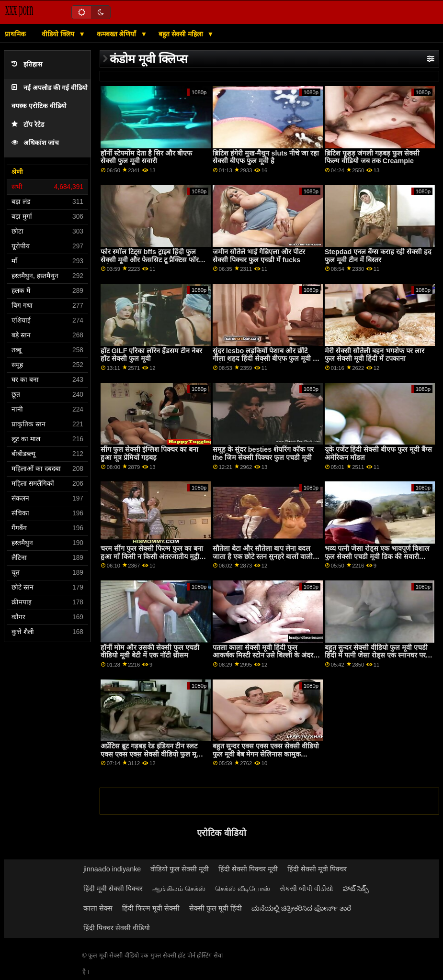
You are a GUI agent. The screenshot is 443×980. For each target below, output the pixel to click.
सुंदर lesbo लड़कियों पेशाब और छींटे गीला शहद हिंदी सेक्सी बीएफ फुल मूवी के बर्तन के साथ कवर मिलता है (265, 359)
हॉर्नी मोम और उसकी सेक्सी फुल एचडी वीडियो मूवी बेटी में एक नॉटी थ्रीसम (150, 651)
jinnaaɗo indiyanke (112, 869)
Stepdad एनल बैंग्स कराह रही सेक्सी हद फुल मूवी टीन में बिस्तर (378, 256)
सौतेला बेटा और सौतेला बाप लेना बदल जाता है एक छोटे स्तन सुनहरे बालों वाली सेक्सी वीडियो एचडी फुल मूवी (263, 556)
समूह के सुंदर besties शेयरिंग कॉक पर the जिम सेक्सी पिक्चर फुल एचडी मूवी (263, 453)
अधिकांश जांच (35, 143)
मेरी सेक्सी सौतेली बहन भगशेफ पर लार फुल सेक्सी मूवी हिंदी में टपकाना (375, 355)
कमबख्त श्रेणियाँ (118, 34)
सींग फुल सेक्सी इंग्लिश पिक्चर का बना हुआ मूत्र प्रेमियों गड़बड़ (149, 453)
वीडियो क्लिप (59, 34)
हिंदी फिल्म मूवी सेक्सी (151, 908)
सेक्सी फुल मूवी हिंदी (216, 908)
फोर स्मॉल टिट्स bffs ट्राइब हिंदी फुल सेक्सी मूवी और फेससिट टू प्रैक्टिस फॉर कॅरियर (150, 260)
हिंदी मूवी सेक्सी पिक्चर (113, 889)
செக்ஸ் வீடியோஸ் (243, 889)
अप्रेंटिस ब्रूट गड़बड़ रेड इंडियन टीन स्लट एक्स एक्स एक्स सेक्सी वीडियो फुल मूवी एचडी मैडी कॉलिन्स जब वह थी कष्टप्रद (151, 754)
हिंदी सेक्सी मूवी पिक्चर (317, 869)
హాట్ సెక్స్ (356, 889)
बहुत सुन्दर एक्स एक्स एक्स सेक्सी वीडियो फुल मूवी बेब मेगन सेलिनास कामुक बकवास (266, 754)
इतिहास (27, 64)
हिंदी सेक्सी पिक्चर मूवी (248, 869)
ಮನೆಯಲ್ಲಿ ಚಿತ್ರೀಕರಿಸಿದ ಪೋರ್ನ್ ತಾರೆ (301, 908)
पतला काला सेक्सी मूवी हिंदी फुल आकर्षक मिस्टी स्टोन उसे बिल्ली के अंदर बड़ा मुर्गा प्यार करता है (263, 655)
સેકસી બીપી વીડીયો (307, 889)
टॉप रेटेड (28, 125)
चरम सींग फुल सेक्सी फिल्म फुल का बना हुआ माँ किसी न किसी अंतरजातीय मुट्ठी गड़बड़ (152, 556)
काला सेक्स (98, 908)
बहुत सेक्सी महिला (182, 34)
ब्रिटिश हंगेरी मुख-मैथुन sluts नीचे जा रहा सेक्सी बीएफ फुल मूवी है (266, 157)
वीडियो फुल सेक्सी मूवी (180, 869)
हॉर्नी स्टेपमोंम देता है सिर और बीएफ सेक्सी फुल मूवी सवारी (146, 157)
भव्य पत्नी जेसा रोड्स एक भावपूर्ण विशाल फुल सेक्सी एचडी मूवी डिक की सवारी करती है (377, 556)
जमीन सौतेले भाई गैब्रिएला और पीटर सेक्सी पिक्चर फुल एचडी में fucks (259, 256)
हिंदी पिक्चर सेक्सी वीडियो (117, 928)
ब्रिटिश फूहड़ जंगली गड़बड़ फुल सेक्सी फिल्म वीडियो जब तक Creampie (372, 157)
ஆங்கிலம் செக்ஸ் (179, 889)
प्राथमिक (15, 34)
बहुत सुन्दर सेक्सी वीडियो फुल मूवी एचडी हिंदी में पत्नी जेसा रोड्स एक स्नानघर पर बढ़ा (376, 655)
